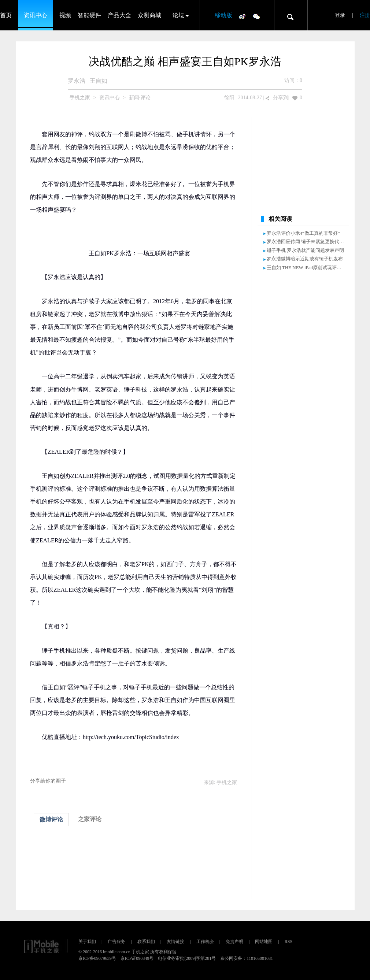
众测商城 (149, 15)
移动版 (223, 15)
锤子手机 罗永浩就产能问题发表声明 (305, 250)
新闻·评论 (140, 98)
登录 (340, 15)
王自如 (99, 81)
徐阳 (229, 98)
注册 (365, 15)
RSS (288, 942)
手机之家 (80, 98)
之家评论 (90, 819)
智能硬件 (89, 15)
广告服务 (116, 942)
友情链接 (175, 942)
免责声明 (234, 942)
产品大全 (119, 15)
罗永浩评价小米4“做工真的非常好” (303, 233)
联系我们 (146, 942)
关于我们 (87, 942)
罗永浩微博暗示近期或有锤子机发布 (305, 259)
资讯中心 (36, 15)
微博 (242, 16)
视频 (65, 15)
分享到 (281, 98)
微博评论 (51, 819)
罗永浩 (77, 81)
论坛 (178, 15)
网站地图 (264, 942)
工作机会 (205, 942)
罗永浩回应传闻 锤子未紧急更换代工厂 (308, 242)
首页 (6, 15)
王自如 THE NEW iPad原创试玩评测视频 (309, 268)
